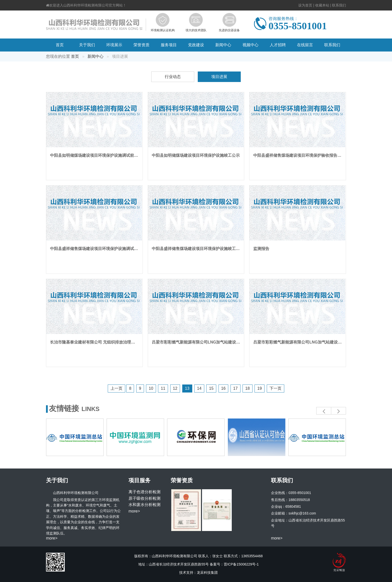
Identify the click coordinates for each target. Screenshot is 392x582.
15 (211, 388)
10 (151, 388)
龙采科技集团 (207, 572)
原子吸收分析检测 (144, 498)
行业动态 (173, 77)
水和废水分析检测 (144, 505)
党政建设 (196, 45)
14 (199, 388)
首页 (60, 45)
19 (259, 388)
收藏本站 (322, 5)
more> (52, 538)
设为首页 (305, 5)
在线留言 (305, 45)
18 (247, 388)
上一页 (116, 388)
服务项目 (169, 45)
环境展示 (114, 45)
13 (187, 388)
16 (223, 388)
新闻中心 (223, 45)
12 (175, 388)
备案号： (234, 564)
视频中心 (250, 45)
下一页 (275, 388)
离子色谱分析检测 (144, 492)
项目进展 (219, 77)
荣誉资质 (141, 45)
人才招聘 (278, 45)
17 (235, 388)
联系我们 (339, 5)
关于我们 (87, 45)
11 (163, 388)
